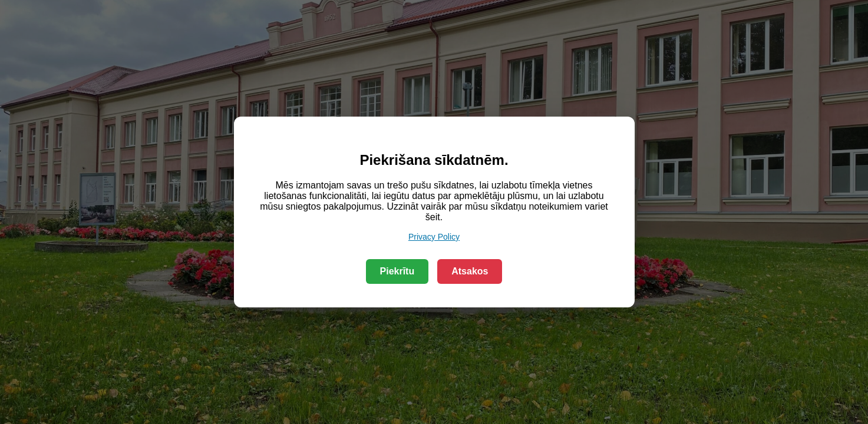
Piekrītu (397, 271)
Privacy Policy (434, 237)
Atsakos (470, 271)
